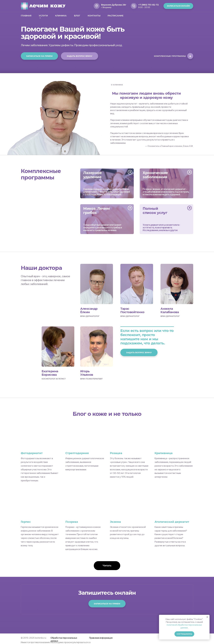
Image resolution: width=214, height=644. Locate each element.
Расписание (115, 16)
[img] (107, 183)
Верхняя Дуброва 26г (114, 5)
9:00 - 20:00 (144, 7)
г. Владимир (106, 7)
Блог (77, 16)
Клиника (61, 16)
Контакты (94, 16)
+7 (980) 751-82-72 (148, 5)
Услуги (43, 16)
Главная (26, 16)
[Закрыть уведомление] (207, 617)
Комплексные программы (170, 56)
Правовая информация (101, 638)
